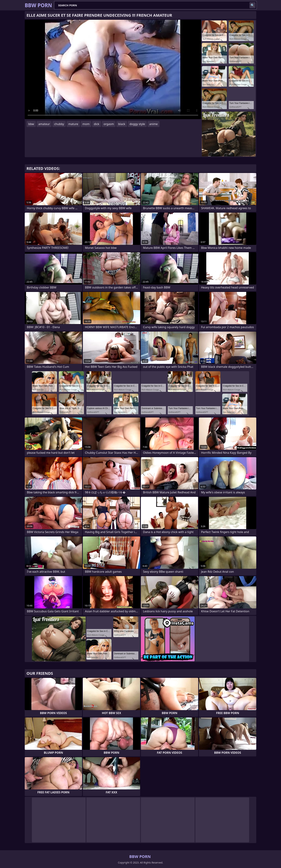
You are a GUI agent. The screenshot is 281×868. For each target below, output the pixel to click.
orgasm (109, 124)
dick (97, 124)
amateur (44, 124)
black (122, 124)
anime (153, 124)
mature (73, 124)
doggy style (137, 124)
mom (86, 124)
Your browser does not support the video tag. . (113, 69)
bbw (31, 124)
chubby (59, 124)
